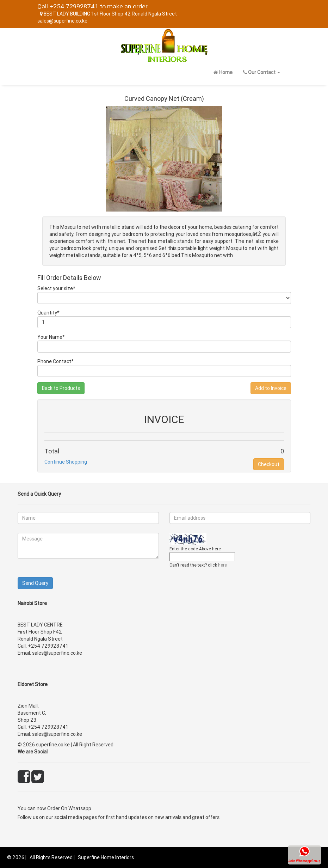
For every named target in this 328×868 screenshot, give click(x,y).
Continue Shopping (66, 462)
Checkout (269, 464)
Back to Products (61, 388)
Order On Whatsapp (69, 808)
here (222, 565)
